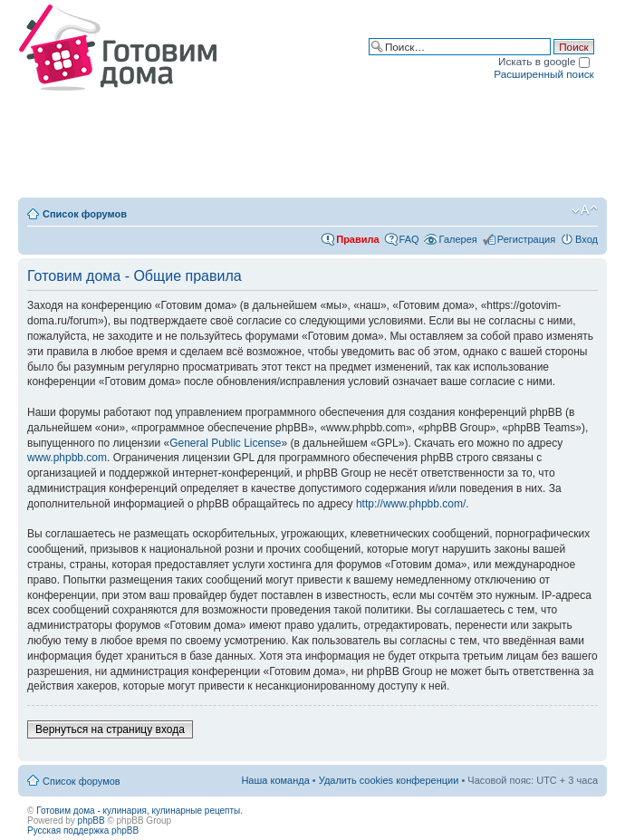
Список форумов (85, 214)
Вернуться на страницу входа (110, 729)
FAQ (409, 239)
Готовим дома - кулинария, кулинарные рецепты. (139, 811)
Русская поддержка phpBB (83, 830)
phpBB (91, 821)
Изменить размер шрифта (585, 210)
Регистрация (526, 239)
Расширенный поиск (543, 74)
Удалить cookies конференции (389, 780)
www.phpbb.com (67, 458)
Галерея (458, 239)
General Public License (225, 443)
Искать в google (544, 61)
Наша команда (275, 780)
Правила (357, 239)
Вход (587, 239)
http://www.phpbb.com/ (411, 504)
